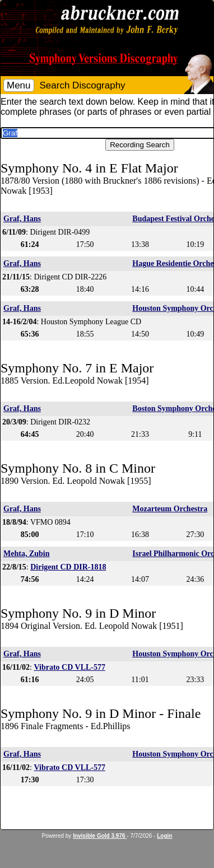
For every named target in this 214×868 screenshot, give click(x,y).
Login (164, 836)
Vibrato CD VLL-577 (69, 667)
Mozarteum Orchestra (170, 509)
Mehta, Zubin (26, 554)
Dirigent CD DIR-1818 (68, 567)
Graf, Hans (22, 219)
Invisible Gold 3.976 (100, 836)
